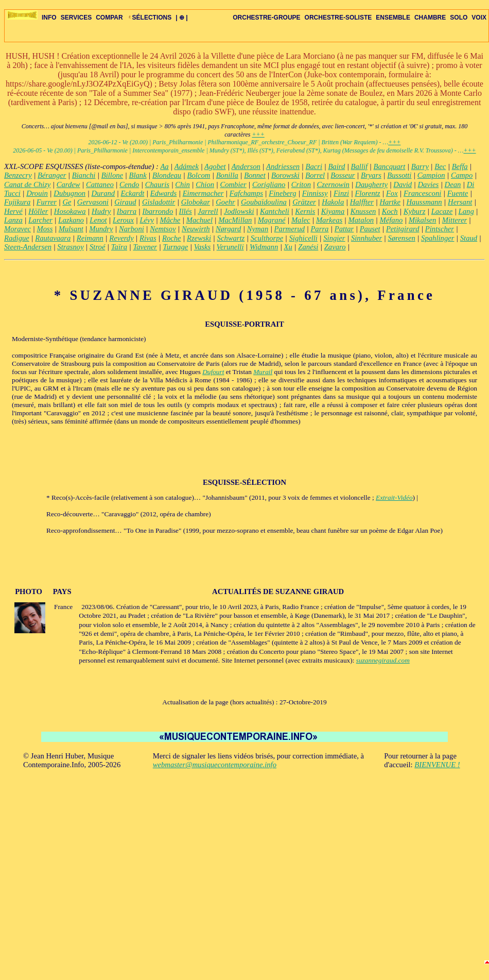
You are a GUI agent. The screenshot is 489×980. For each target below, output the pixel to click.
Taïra (119, 247)
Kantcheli (275, 211)
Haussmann (424, 202)
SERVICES (76, 18)
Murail (263, 372)
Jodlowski (239, 211)
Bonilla (227, 175)
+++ (258, 134)
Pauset (370, 229)
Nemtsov (163, 229)
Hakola (333, 202)
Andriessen (283, 166)
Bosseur (343, 175)
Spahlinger (438, 238)
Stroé (97, 247)
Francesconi (422, 193)
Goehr (225, 202)
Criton (301, 184)
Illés (186, 211)
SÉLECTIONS (150, 18)
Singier (334, 238)
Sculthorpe (267, 238)
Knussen (363, 211)
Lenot (98, 220)
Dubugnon (69, 193)
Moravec (18, 229)
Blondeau (167, 175)
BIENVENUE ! (437, 765)
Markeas (329, 220)
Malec (301, 220)
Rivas (148, 238)
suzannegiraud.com (383, 660)
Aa (164, 166)
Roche (172, 238)
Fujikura (17, 202)
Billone (112, 175)
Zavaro (335, 247)
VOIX (479, 18)
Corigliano (269, 184)
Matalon (361, 220)
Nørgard (228, 229)
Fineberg (282, 193)
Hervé (13, 211)
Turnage (175, 247)
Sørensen (402, 238)
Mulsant (71, 229)
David (403, 184)
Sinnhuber (366, 238)
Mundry (101, 229)
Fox (392, 193)
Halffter (362, 202)
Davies (429, 184)
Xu (288, 247)
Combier (233, 184)
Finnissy (315, 193)
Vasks (203, 247)
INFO (49, 18)
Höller (38, 211)
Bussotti (399, 175)
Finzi (341, 193)
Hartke (390, 202)
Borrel (315, 175)
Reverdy (121, 238)
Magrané (272, 220)
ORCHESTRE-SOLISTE (338, 18)
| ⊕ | (181, 18)
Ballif (360, 166)
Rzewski (199, 238)
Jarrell (208, 211)
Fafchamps (246, 193)
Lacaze (442, 211)
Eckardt (133, 193)
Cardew (68, 184)
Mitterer (455, 220)
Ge (67, 202)
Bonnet (255, 175)
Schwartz (231, 238)
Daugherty (371, 184)
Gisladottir (159, 202)
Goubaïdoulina (264, 202)
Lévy (147, 220)
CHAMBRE (430, 18)
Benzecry (18, 175)
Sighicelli (303, 238)
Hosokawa (70, 211)
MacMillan (235, 220)
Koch (390, 211)
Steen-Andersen (28, 247)
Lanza (13, 220)
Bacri (314, 166)
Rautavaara (53, 238)
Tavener (145, 247)
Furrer (47, 202)
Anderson (246, 166)
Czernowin (333, 184)
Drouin (37, 193)
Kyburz (414, 211)
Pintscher (440, 229)
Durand (103, 193)
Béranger (52, 175)
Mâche (170, 220)
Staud (469, 238)
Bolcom (199, 175)
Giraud (125, 202)
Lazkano (71, 220)
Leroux (123, 220)
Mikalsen (423, 220)
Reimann (90, 238)
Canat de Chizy (27, 184)
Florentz (367, 193)
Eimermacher (203, 193)
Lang (466, 211)
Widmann (264, 247)
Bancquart (390, 166)
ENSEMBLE (393, 18)
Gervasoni (93, 202)
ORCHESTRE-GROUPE (266, 18)
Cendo (129, 184)
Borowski (285, 175)
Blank (137, 175)
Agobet (215, 166)
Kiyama (333, 211)
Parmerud (290, 229)
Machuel (199, 220)
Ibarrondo (158, 211)
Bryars (371, 175)
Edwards (164, 193)
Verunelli (230, 247)
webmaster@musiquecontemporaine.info (215, 765)
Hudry (101, 211)
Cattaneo (100, 184)
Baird (336, 166)
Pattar (344, 229)
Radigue (17, 238)
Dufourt (213, 372)
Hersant (460, 202)
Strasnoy (70, 247)
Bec (440, 166)
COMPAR (109, 18)
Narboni (132, 229)
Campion (431, 175)
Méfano (391, 220)
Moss (45, 229)
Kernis (305, 211)
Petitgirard (403, 229)
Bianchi (84, 175)
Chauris (157, 184)
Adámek (187, 166)
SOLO (459, 18)
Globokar (196, 202)
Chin (182, 184)
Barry (420, 166)
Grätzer (304, 202)
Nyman (258, 229)
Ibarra (127, 211)
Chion (205, 184)
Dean (453, 184)
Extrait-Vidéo (394, 497)
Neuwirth (196, 229)
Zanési (308, 247)
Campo (462, 175)
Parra (319, 229)
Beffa (460, 166)
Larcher (40, 220)
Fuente (458, 193)
